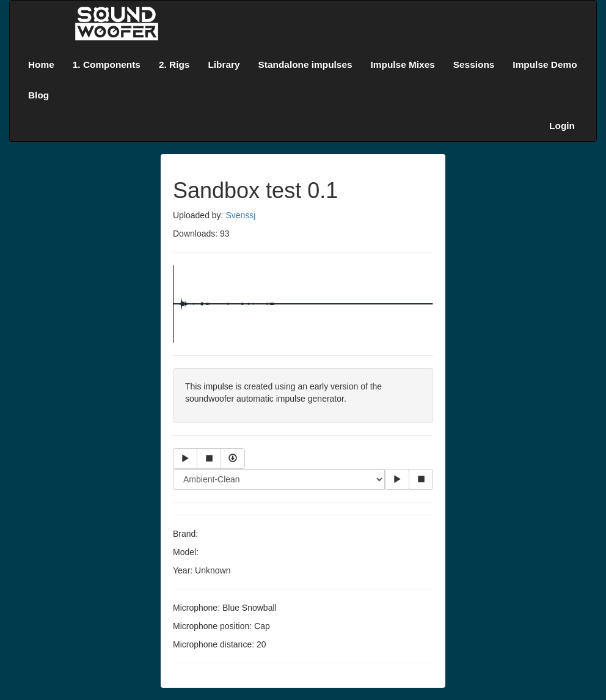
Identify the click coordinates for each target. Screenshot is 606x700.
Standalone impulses (305, 64)
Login (562, 126)
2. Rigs (174, 64)
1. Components (107, 64)
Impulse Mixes (403, 64)
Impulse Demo (545, 64)
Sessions (474, 64)
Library (224, 64)
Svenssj (240, 215)
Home (41, 64)
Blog (38, 95)
